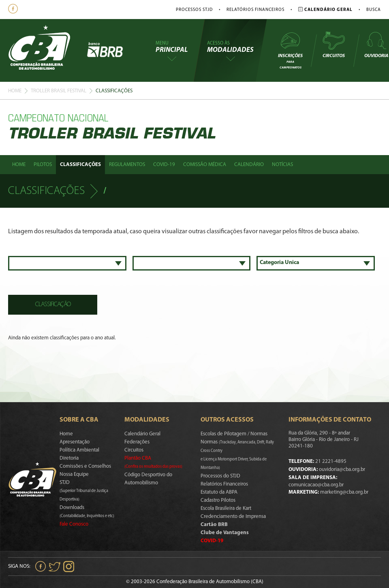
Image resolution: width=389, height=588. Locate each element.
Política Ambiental (79, 450)
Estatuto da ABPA (219, 492)
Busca (374, 10)
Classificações (80, 165)
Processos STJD (194, 10)
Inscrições (290, 50)
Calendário (249, 165)
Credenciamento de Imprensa (233, 517)
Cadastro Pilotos (218, 500)
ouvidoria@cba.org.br (342, 470)
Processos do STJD (220, 476)
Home (15, 91)
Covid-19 (164, 165)
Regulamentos (127, 165)
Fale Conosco (74, 524)
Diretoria (69, 458)
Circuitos (333, 45)
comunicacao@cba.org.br (316, 485)
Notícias (282, 165)
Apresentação (75, 442)
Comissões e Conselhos (85, 466)
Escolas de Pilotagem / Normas (234, 434)
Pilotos (43, 165)
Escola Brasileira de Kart (226, 508)
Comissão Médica (205, 165)
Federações (137, 442)
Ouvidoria (376, 45)
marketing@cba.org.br (344, 492)
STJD (84, 491)
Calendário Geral (142, 434)
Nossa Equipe (74, 474)
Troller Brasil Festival (59, 91)
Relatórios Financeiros (255, 10)
